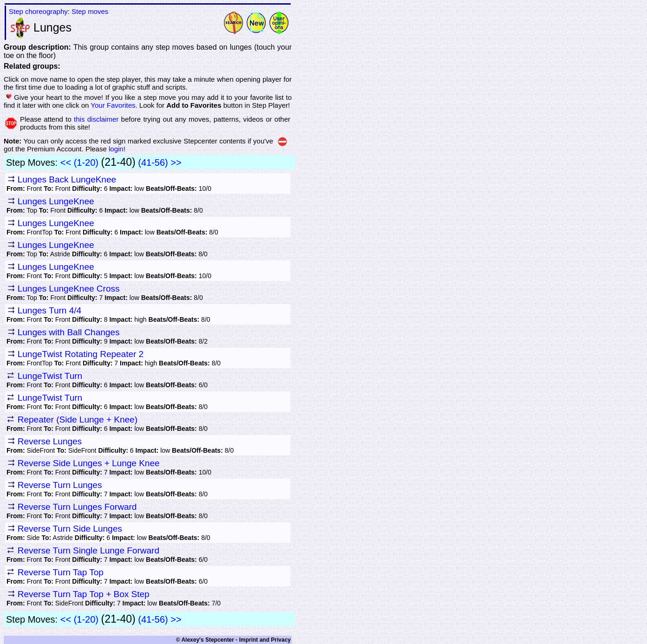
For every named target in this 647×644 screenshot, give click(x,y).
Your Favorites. (114, 105)
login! (117, 149)
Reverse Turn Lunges (60, 485)
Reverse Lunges (50, 441)
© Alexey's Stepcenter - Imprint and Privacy (233, 640)
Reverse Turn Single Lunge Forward (88, 550)
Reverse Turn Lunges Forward (77, 507)
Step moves (90, 11)
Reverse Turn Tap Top (61, 572)
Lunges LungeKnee (56, 201)
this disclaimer (96, 119)
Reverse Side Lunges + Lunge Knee (89, 463)
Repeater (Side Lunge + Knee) (78, 420)
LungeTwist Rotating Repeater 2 (81, 354)
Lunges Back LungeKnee (67, 179)
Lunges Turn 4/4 (49, 310)
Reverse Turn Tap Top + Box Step (84, 594)
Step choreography (38, 11)
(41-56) (153, 163)
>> (176, 163)
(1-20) (86, 163)
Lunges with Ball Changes (69, 332)
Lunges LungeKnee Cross (69, 289)
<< (66, 163)
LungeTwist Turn (50, 376)
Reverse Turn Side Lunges (70, 529)
